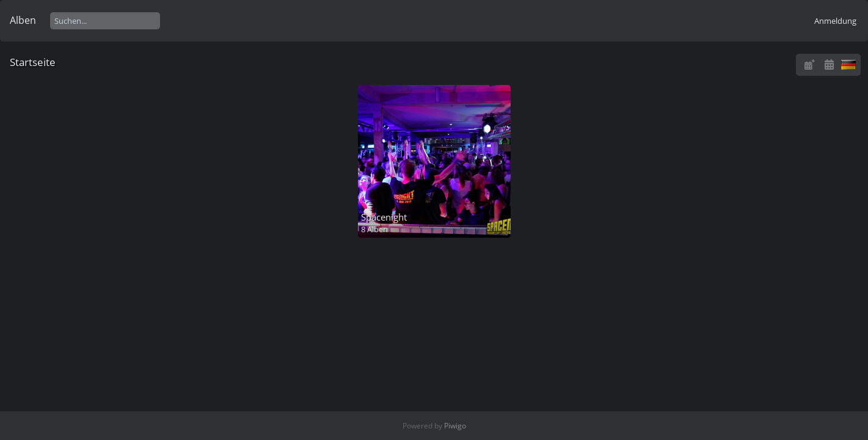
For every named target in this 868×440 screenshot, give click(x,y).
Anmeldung (835, 21)
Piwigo (455, 426)
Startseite (33, 62)
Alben (23, 20)
